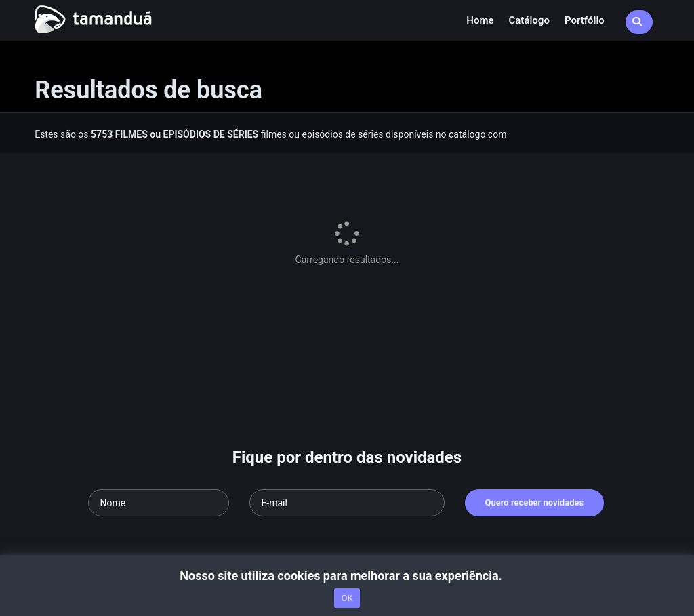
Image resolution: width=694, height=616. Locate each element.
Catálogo (529, 20)
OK (347, 598)
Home (480, 20)
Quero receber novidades (535, 390)
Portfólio (585, 20)
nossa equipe (229, 496)
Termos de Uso (293, 496)
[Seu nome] (159, 390)
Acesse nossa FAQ (109, 496)
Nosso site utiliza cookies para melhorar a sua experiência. (347, 576)
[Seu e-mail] (347, 390)
